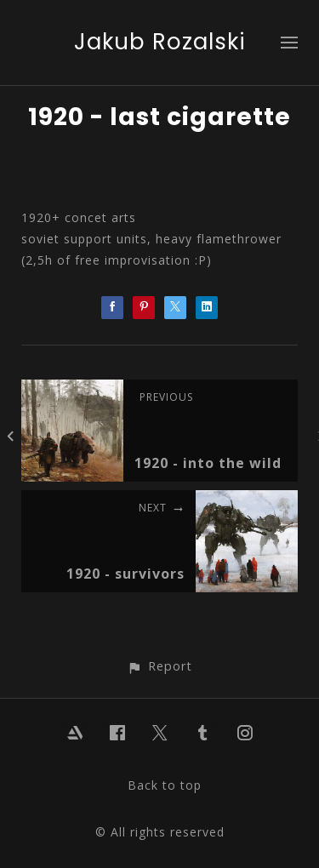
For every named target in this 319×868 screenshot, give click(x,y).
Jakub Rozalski (160, 42)
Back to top (165, 785)
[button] (159, 666)
